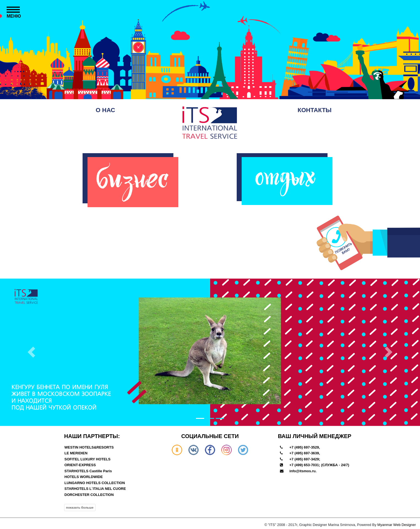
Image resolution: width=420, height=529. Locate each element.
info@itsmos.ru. (303, 471)
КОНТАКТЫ (314, 110)
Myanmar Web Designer (397, 525)
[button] (32, 352)
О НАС (105, 110)
